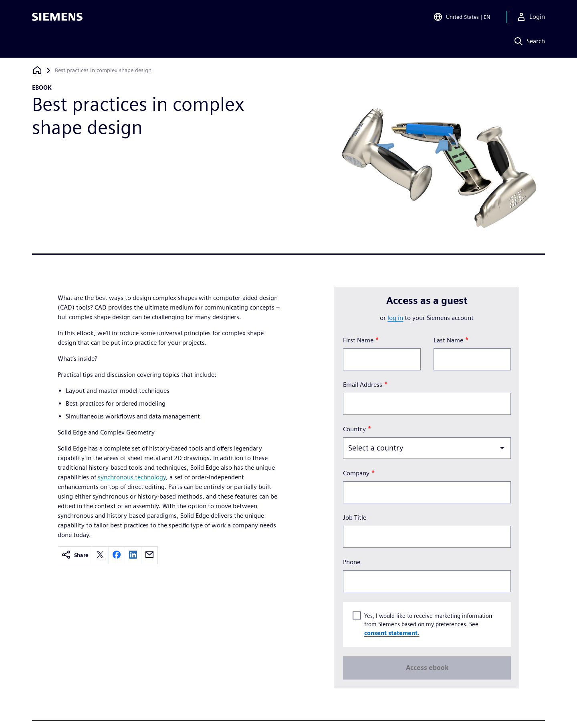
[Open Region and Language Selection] (462, 18)
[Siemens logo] (57, 18)
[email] (149, 555)
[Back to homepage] (37, 70)
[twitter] (100, 555)
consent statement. (391, 633)
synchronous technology (132, 477)
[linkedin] (133, 555)
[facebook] (117, 555)
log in (395, 318)
